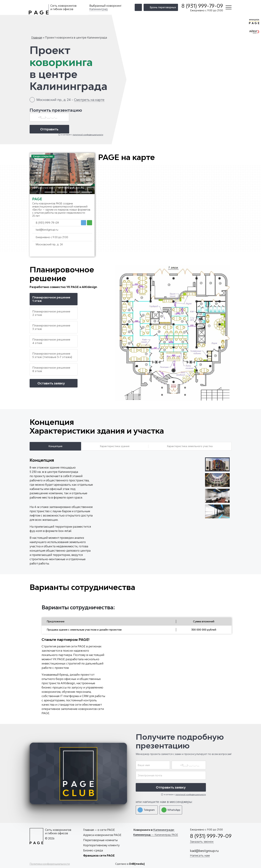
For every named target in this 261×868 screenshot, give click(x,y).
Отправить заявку (171, 787)
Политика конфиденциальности (50, 864)
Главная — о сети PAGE (99, 830)
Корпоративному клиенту (101, 845)
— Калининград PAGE (156, 835)
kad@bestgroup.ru (47, 230)
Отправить (49, 129)
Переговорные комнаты (100, 840)
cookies (202, 861)
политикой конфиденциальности (88, 135)
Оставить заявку (53, 383)
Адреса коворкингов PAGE (102, 835)
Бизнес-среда (93, 850)
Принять (245, 858)
